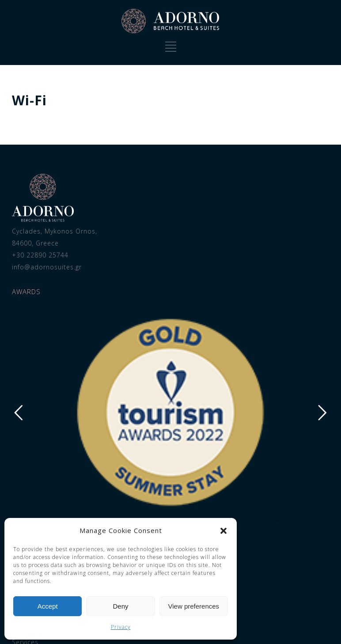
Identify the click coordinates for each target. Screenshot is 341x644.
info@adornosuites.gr (42, 267)
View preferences (194, 606)
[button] (224, 531)
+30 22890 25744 (35, 255)
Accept (48, 606)
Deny (120, 606)
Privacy (121, 627)
